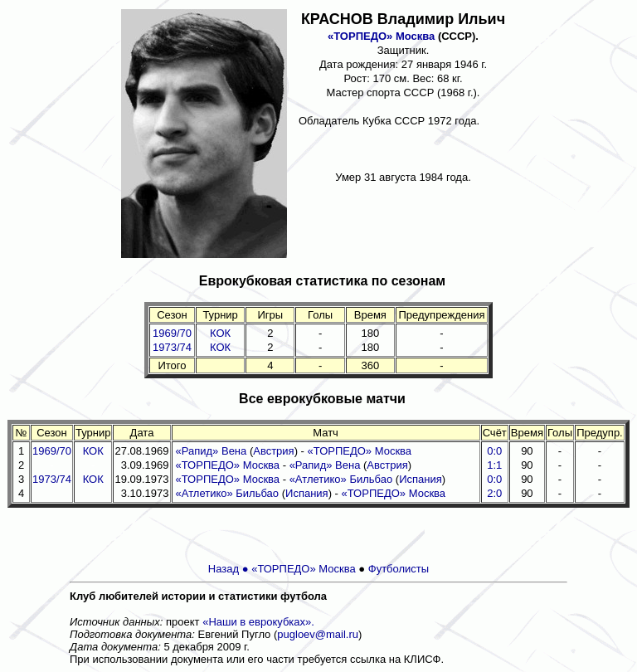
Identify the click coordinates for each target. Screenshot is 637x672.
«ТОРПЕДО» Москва (381, 36)
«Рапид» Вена (212, 451)
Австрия (273, 451)
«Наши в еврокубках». (258, 622)
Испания (421, 479)
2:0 (494, 493)
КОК (220, 333)
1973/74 (172, 347)
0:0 (494, 451)
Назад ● (230, 569)
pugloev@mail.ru (318, 634)
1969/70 (172, 333)
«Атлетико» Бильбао (341, 479)
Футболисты (399, 569)
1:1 (494, 465)
